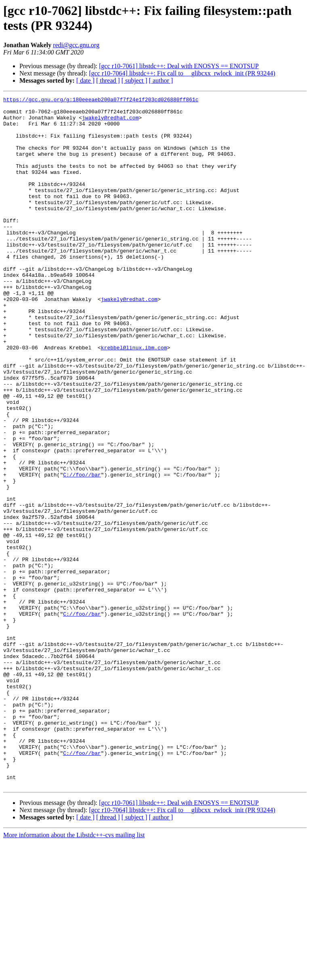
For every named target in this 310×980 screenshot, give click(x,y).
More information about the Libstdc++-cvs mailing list (74, 973)
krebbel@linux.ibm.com (134, 398)
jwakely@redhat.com (110, 122)
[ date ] (85, 80)
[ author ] (161, 80)
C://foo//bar (82, 551)
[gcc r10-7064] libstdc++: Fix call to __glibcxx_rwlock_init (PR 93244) (182, 73)
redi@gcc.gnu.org (76, 45)
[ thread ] (108, 80)
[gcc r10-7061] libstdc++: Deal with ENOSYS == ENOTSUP (179, 66)
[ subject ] (134, 80)
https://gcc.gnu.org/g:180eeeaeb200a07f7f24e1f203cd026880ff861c (101, 100)
